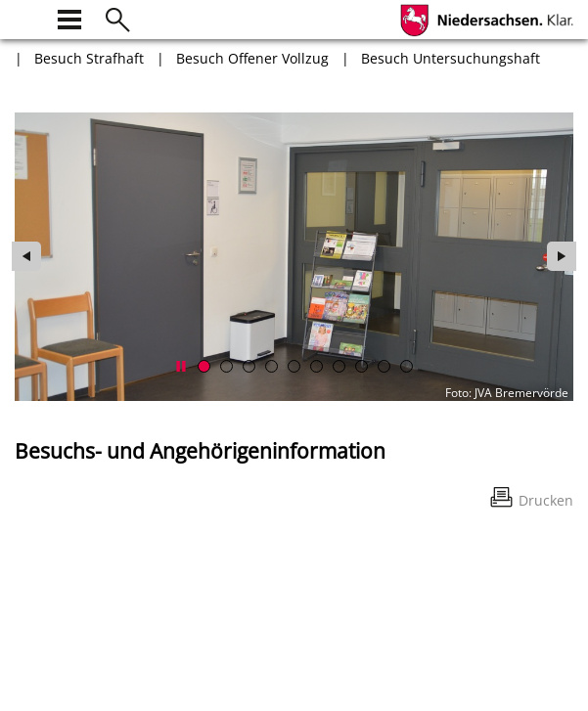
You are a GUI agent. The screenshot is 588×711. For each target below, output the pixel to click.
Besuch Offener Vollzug (252, 58)
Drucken (546, 500)
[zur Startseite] (26, 17)
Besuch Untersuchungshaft (451, 58)
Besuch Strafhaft (89, 58)
